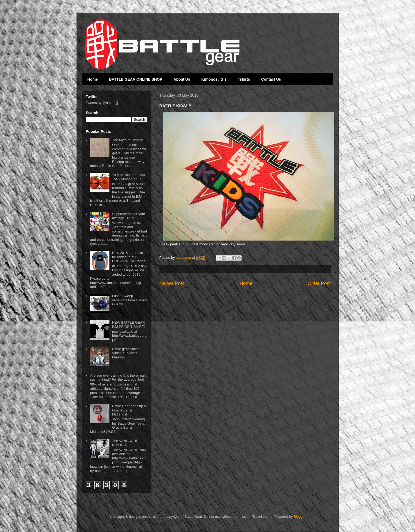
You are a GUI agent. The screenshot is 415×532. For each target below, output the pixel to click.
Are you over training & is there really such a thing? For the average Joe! (119, 378)
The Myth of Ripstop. (128, 140)
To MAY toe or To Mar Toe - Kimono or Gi (129, 177)
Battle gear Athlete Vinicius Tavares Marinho (126, 353)
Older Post (319, 283)
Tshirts (244, 79)
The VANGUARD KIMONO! (125, 443)
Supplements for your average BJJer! (129, 216)
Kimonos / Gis (214, 79)
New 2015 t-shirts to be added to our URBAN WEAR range (129, 257)
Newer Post (172, 283)
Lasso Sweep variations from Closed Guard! (129, 300)
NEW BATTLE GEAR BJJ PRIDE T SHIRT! (129, 325)
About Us (182, 79)
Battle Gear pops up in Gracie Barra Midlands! (129, 410)
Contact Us (271, 79)
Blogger (300, 517)
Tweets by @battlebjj (102, 103)
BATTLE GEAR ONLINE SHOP (136, 79)
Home (93, 79)
